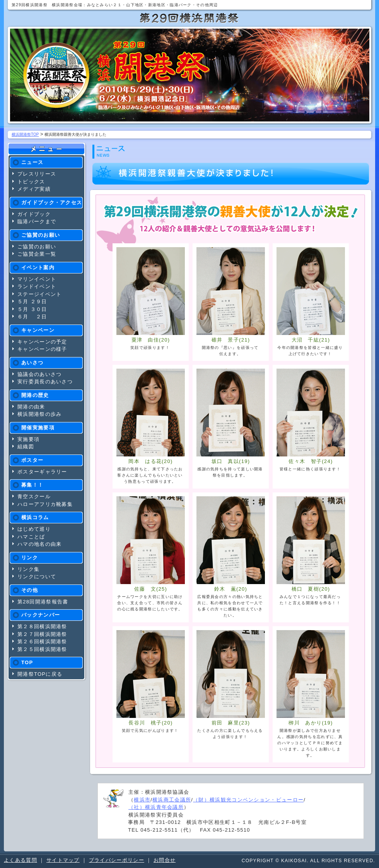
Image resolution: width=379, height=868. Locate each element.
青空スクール (34, 496)
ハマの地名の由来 (39, 544)
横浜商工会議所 (172, 800)
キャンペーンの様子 (42, 349)
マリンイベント (37, 279)
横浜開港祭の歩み (39, 414)
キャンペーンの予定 (42, 342)
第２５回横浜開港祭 (42, 649)
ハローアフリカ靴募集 (45, 504)
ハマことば (31, 537)
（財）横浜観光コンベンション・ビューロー (248, 800)
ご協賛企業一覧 (37, 254)
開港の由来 (31, 407)
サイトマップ (63, 860)
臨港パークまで (37, 221)
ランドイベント (37, 286)
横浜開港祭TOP (25, 134)
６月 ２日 (32, 317)
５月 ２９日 (32, 302)
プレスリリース (37, 174)
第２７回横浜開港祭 (42, 634)
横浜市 (142, 800)
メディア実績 (34, 189)
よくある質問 (20, 860)
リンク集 (28, 569)
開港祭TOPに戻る (40, 674)
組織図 (26, 447)
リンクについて (37, 577)
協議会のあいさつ (39, 374)
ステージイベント (39, 294)
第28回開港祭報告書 (43, 602)
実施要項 (28, 439)
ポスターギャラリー (42, 472)
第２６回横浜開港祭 (42, 642)
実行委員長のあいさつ (45, 382)
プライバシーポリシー (117, 860)
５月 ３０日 (32, 309)
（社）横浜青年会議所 (156, 807)
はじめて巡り (34, 529)
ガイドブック (34, 214)
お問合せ (165, 860)
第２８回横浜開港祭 (42, 626)
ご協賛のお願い (37, 247)
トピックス (31, 182)
